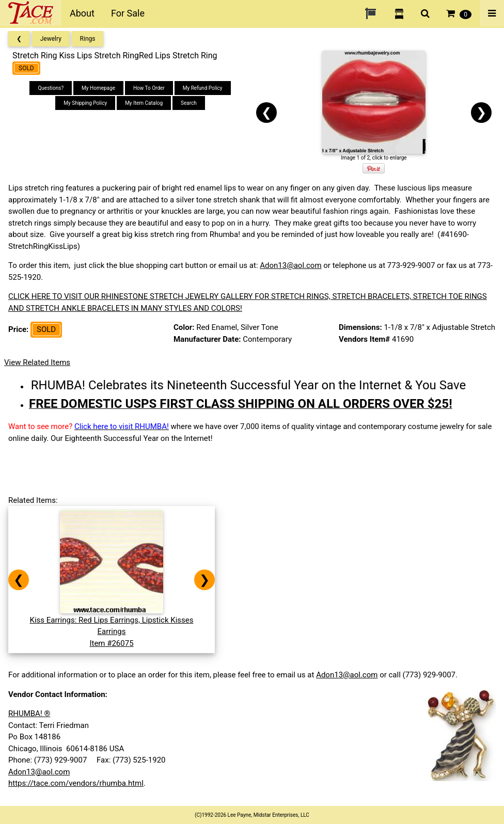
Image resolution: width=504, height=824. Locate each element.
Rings (88, 39)
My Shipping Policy (85, 103)
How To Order (149, 88)
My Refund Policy (203, 88)
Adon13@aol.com (290, 265)
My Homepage (98, 88)
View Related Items (37, 362)
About (82, 13)
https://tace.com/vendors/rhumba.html (76, 783)
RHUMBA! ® (29, 714)
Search (189, 103)
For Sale (128, 13)
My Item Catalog (144, 103)
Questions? (51, 88)
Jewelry (51, 39)
